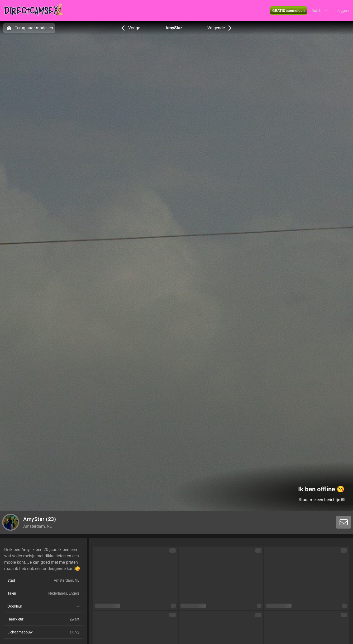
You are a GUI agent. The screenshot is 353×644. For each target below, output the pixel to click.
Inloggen (342, 11)
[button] (320, 11)
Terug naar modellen (29, 28)
